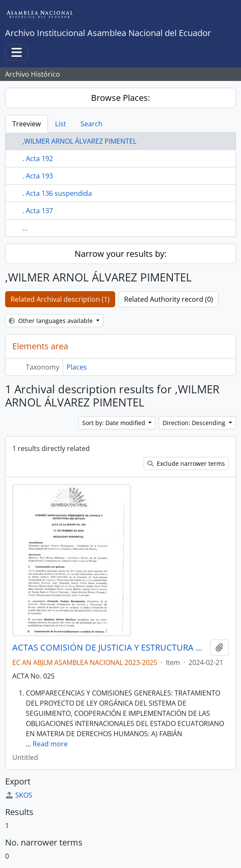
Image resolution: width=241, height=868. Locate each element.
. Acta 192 (38, 159)
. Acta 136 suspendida (57, 193)
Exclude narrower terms (186, 463)
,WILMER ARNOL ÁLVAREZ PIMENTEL (79, 141)
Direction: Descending (195, 423)
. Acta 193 (38, 176)
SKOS (19, 795)
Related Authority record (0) (169, 299)
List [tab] (61, 124)
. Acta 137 (38, 211)
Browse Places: (120, 98)
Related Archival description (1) (60, 299)
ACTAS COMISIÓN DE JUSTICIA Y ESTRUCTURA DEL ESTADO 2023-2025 (109, 648)
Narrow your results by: (120, 254)
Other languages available (52, 321)
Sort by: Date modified (115, 423)
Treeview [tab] (26, 124)
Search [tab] (91, 124)
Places (77, 367)
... (25, 228)
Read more (50, 744)
